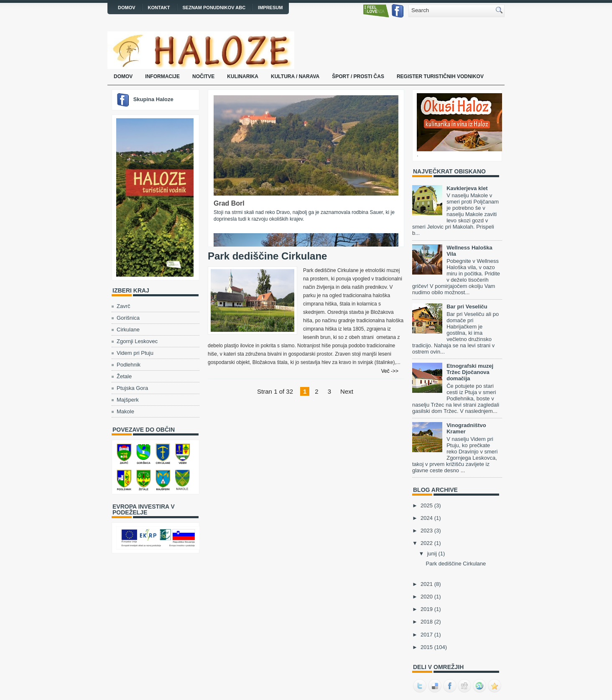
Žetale (124, 376)
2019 (427, 609)
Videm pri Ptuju (135, 353)
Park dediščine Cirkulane (267, 256)
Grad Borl (229, 203)
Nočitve (203, 76)
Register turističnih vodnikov (440, 76)
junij (432, 554)
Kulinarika (243, 76)
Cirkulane (128, 330)
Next (347, 391)
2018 (427, 622)
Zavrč (124, 306)
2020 (427, 597)
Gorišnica (128, 318)
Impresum (270, 8)
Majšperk (128, 400)
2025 (427, 505)
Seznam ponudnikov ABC (214, 8)
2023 (427, 531)
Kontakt (159, 8)
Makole (125, 411)
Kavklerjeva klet (467, 188)
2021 (427, 584)
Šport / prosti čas (358, 76)
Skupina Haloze (153, 99)
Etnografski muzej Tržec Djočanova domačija (470, 372)
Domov (127, 8)
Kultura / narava (295, 76)
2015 (427, 647)
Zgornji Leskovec (137, 341)
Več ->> (390, 371)
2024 (427, 518)
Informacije (162, 76)
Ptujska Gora (132, 388)
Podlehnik (129, 365)
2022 (427, 543)
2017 (427, 635)
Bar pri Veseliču (467, 307)
